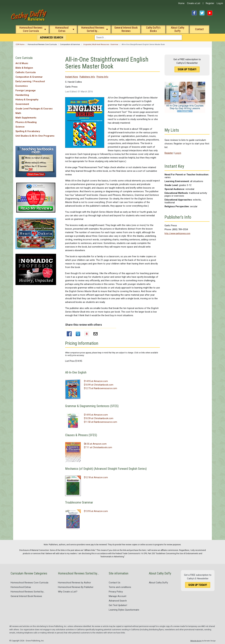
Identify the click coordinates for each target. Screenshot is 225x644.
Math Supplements (26, 118)
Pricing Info (102, 77)
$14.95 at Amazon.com (96, 381)
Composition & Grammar (29, 77)
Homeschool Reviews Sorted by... (93, 29)
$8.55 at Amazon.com (95, 444)
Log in (220, 3)
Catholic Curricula (26, 72)
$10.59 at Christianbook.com (99, 418)
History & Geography (27, 100)
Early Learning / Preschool (30, 81)
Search (52, 37)
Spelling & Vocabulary (28, 131)
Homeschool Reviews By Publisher (76, 587)
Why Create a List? (68, 592)
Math (18, 113)
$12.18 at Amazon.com (96, 477)
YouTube (210, 13)
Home (181, 3)
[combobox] (138, 38)
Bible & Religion (24, 68)
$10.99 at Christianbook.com (99, 385)
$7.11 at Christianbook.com (98, 447)
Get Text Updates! (118, 605)
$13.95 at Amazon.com (96, 511)
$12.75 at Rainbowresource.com (100, 388)
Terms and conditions (120, 587)
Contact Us (115, 583)
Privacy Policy (116, 592)
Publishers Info (87, 77)
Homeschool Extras (62, 29)
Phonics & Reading (26, 122)
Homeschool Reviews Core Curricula (31, 29)
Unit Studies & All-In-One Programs (35, 136)
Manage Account (117, 596)
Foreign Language (26, 90)
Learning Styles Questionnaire (124, 610)
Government (22, 104)
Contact (199, 29)
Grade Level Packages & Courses (34, 109)
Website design (196, 641)
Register (210, 3)
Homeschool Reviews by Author (74, 583)
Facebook (194, 13)
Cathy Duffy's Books (153, 29)
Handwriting (22, 95)
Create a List (194, 3)
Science (20, 127)
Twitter (202, 13)
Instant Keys (72, 77)
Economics (22, 86)
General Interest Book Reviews (126, 29)
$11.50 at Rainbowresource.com (100, 422)
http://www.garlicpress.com (177, 233)
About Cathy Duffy (178, 29)
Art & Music (22, 63)
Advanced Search (118, 601)
